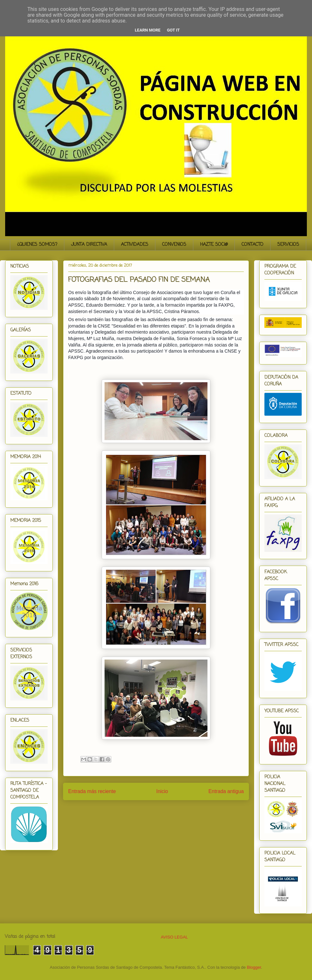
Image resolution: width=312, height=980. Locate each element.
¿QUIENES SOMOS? (37, 245)
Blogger (254, 967)
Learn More (148, 30)
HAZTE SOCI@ (214, 245)
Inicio (162, 791)
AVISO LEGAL (174, 937)
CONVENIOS (174, 245)
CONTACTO (252, 245)
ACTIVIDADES (135, 245)
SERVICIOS (288, 245)
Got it (173, 30)
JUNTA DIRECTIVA (89, 245)
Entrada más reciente (92, 791)
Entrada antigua (226, 791)
